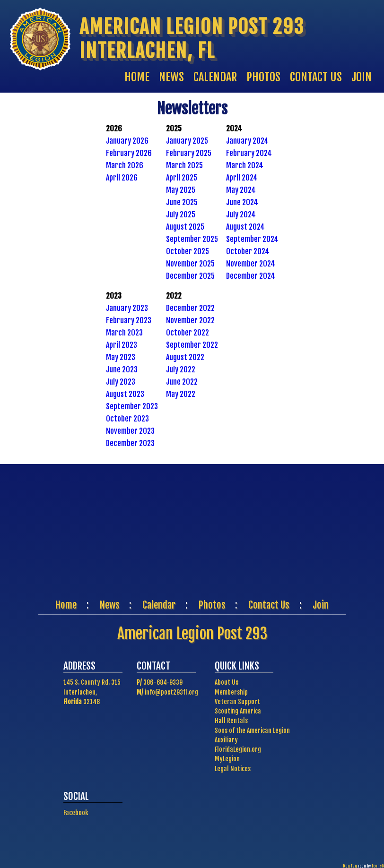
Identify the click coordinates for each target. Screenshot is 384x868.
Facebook (76, 812)
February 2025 (189, 153)
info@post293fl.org (171, 692)
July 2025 (181, 215)
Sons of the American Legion (252, 730)
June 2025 (182, 202)
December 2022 (190, 308)
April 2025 (182, 178)
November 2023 (130, 431)
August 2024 (245, 227)
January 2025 (187, 141)
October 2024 (248, 251)
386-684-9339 (163, 682)
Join (321, 605)
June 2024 (242, 202)
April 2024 (242, 178)
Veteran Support (237, 701)
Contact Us (269, 605)
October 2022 (188, 333)
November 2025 (190, 264)
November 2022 (190, 320)
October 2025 (188, 251)
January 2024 (247, 141)
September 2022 (192, 345)
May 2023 (121, 357)
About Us (227, 682)
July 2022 (181, 370)
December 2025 (190, 276)
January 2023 (127, 308)
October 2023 (127, 419)
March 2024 (245, 165)
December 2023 (130, 443)
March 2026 (125, 165)
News (110, 605)
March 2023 (124, 333)
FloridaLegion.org (238, 749)
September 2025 (192, 239)
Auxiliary (226, 740)
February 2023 (129, 320)
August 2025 (185, 227)
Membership (231, 692)
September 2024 (252, 239)
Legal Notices (233, 769)
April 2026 (122, 178)
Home (66, 605)
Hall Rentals (231, 720)
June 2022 (182, 382)
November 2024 (251, 264)
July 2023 (121, 382)
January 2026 (127, 141)
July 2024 (241, 215)
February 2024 (249, 153)
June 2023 (122, 370)
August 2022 (185, 357)
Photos (212, 605)
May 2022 (181, 394)
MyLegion (227, 759)
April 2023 (122, 345)
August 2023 (125, 394)
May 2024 (241, 190)
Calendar (159, 605)
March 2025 (184, 165)
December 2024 (251, 276)
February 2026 (129, 153)
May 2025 (181, 190)
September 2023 (132, 406)
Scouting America (238, 711)
